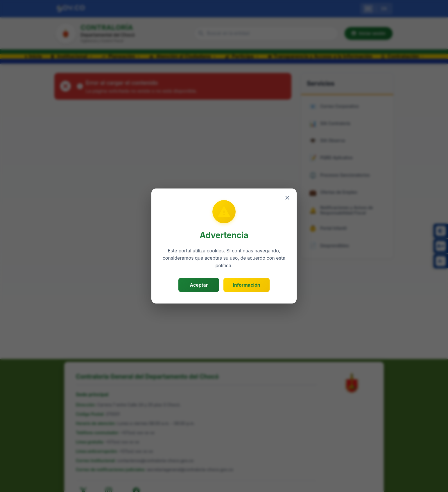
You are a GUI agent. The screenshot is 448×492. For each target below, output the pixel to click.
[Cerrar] (287, 198)
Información (246, 285)
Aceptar (199, 285)
